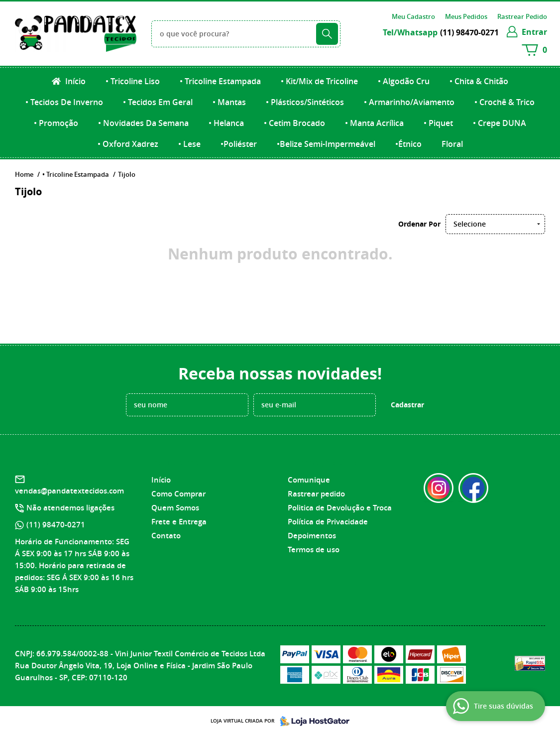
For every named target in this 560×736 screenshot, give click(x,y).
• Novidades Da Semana (143, 123)
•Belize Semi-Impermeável (326, 144)
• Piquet (438, 123)
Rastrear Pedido (522, 16)
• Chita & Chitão (479, 81)
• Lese (189, 144)
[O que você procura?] (327, 34)
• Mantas (229, 102)
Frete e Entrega (179, 522)
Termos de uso (314, 550)
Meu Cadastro (413, 16)
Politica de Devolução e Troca (340, 508)
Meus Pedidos (466, 16)
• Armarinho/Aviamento (409, 102)
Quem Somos (175, 508)
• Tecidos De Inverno (64, 102)
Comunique (309, 480)
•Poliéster (239, 144)
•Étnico (408, 144)
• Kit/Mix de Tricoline (319, 81)
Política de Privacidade (328, 522)
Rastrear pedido (316, 494)
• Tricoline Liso (133, 81)
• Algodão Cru (404, 81)
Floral (452, 144)
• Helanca (226, 123)
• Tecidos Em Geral (158, 102)
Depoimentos (312, 536)
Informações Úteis (324, 462)
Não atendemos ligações (70, 508)
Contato (166, 536)
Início (74, 81)
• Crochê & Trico (504, 102)
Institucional (177, 462)
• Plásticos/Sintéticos (305, 102)
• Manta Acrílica (374, 123)
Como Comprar (178, 494)
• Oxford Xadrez (128, 144)
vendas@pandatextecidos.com (69, 491)
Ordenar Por (419, 224)
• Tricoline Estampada (220, 81)
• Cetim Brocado (294, 123)
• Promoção (56, 123)
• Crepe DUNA (500, 123)
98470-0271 (469, 32)
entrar (534, 32)
